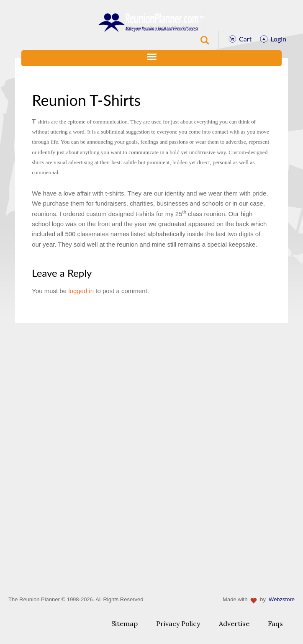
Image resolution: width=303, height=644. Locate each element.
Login (278, 39)
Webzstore (282, 599)
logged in (81, 291)
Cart (245, 39)
